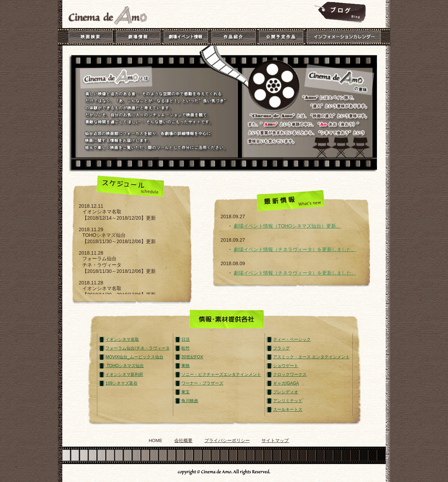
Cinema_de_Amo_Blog (339, 12)
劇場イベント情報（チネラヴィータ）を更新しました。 (295, 249)
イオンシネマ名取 (122, 339)
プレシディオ (286, 392)
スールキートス (288, 409)
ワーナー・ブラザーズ (202, 383)
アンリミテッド (288, 401)
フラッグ (281, 348)
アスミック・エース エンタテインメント (311, 357)
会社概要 (183, 440)
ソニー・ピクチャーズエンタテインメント (221, 374)
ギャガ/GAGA (286, 383)
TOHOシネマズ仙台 (125, 366)
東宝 (185, 392)
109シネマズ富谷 (121, 383)
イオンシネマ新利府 (124, 374)
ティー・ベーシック (292, 339)
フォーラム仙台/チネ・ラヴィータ (137, 348)
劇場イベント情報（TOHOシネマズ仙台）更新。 (287, 226)
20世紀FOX (192, 357)
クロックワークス (290, 374)
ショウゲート (286, 366)
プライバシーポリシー (227, 440)
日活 (185, 339)
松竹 (185, 348)
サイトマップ (275, 440)
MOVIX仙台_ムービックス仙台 (134, 357)
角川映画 (190, 401)
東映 (185, 366)
